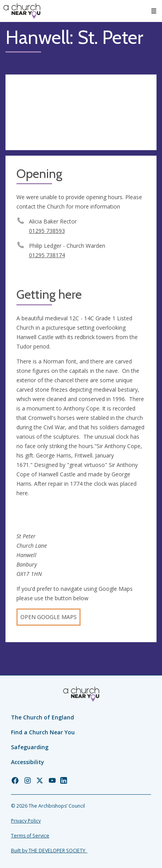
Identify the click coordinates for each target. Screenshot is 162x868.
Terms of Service (30, 836)
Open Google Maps (49, 617)
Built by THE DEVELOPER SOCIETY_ (49, 851)
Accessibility (28, 762)
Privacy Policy (26, 821)
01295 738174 (47, 255)
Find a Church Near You (43, 732)
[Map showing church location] (81, 112)
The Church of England (42, 717)
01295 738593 (47, 231)
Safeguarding (30, 747)
